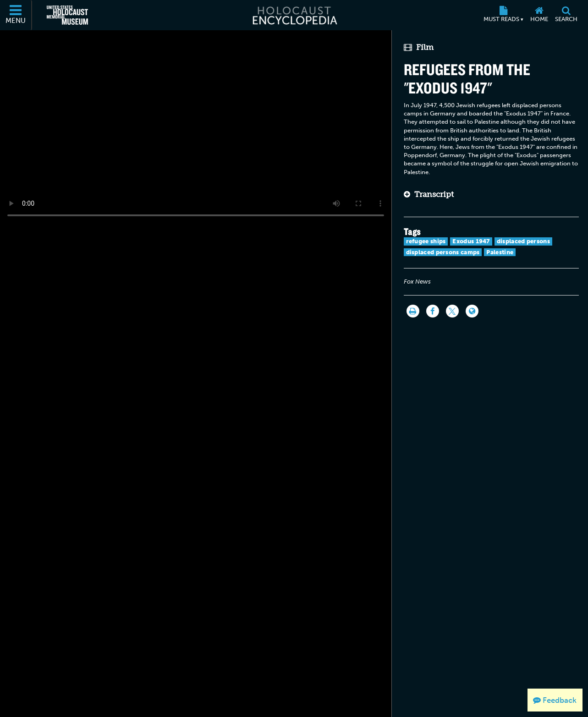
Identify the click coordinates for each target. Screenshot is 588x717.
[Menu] (16, 15)
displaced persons (523, 241)
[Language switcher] (472, 311)
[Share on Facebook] (433, 311)
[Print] (413, 311)
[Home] (539, 15)
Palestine (500, 252)
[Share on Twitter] (452, 311)
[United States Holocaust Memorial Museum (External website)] (67, 15)
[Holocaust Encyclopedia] (294, 15)
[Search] (566, 15)
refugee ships (426, 241)
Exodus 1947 (471, 241)
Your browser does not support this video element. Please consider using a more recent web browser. (196, 128)
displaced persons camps (443, 252)
